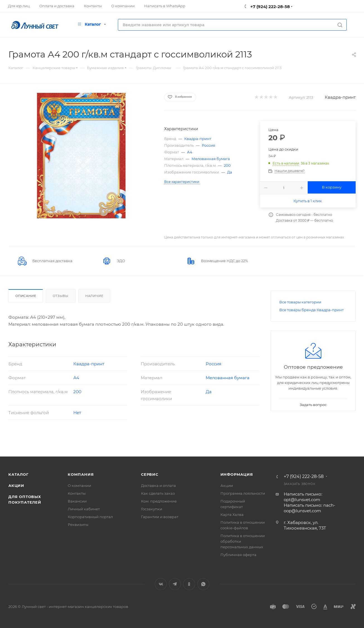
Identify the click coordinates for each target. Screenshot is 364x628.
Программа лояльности (243, 493)
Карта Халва (232, 515)
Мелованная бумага (211, 159)
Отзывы (61, 296)
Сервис (150, 474)
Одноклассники (189, 584)
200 (227, 165)
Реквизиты (78, 525)
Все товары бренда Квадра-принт (311, 310)
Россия (208, 145)
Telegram (175, 584)
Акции (16, 486)
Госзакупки (152, 509)
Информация (237, 474)
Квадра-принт (340, 97)
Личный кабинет (84, 509)
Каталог (19, 474)
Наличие (94, 296)
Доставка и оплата (158, 486)
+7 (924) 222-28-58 (270, 7)
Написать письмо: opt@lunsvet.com (303, 497)
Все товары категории (300, 302)
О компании (79, 486)
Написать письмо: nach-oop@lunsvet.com (310, 508)
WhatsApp (203, 584)
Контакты (77, 493)
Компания (81, 474)
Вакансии (77, 501)
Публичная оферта (238, 555)
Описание (26, 296)
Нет (77, 413)
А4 (190, 152)
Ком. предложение (159, 501)
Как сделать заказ (158, 493)
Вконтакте (161, 584)
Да (230, 172)
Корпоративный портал (90, 517)
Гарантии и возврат (160, 517)
